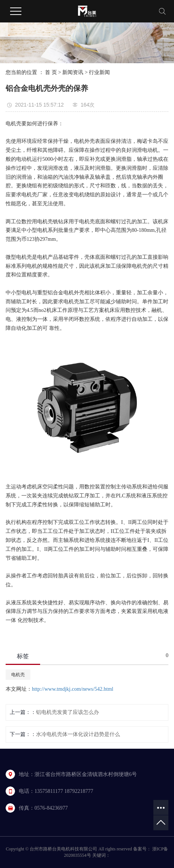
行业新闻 (99, 72)
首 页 (51, 72)
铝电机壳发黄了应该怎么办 (67, 712)
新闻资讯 (73, 72)
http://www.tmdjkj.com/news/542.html (73, 689)
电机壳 (18, 675)
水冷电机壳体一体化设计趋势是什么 (78, 734)
